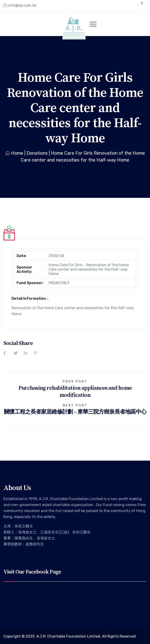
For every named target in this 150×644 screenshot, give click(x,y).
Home (14, 153)
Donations (37, 153)
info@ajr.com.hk (20, 5)
